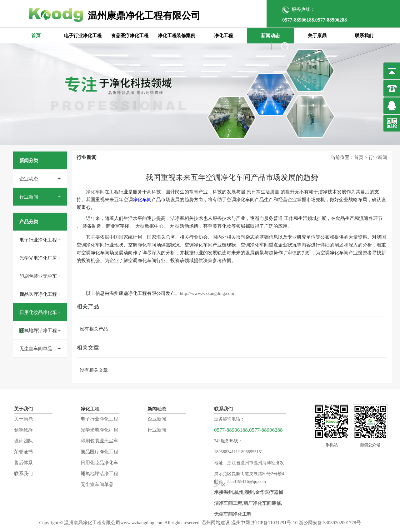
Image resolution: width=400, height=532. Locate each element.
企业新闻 (157, 419)
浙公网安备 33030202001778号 (330, 523)
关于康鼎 (317, 36)
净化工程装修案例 (177, 36)
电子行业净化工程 (83, 36)
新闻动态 (270, 36)
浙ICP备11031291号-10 (274, 523)
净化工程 (223, 36)
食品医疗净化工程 (130, 36)
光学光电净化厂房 (38, 258)
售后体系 (23, 463)
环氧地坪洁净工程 (38, 331)
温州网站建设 (216, 523)
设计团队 (23, 441)
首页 (36, 36)
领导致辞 (23, 430)
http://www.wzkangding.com (207, 293)
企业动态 (29, 179)
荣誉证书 (23, 452)
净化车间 (95, 192)
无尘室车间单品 (36, 349)
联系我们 (364, 36)
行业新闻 (29, 197)
